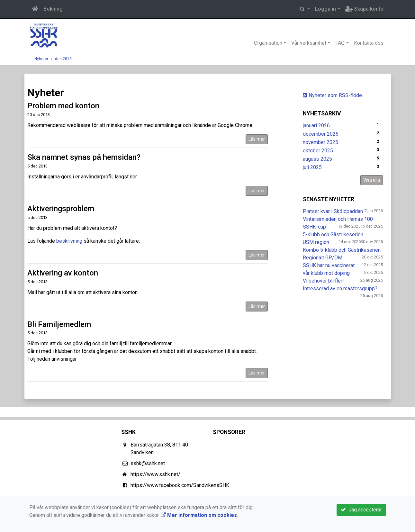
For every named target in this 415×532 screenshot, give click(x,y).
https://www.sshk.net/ (155, 474)
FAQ (340, 43)
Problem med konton (63, 106)
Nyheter (41, 59)
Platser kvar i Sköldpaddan (333, 211)
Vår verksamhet (309, 43)
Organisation (268, 43)
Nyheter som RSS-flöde (332, 95)
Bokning (53, 9)
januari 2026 (316, 126)
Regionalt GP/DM (323, 258)
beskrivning (69, 241)
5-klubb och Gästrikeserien (333, 234)
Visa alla (372, 180)
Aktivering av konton (63, 273)
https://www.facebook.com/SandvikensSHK (180, 485)
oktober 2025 (318, 151)
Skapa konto (364, 9)
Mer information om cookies (199, 515)
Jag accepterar (361, 510)
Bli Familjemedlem (59, 324)
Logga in (325, 9)
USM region (316, 242)
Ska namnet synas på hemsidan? (84, 157)
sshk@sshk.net (148, 463)
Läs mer (257, 139)
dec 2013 (63, 59)
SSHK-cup (314, 227)
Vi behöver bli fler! (323, 281)
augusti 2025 (317, 159)
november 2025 (320, 142)
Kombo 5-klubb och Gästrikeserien (342, 250)
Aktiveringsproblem (61, 209)
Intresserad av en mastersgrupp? (340, 289)
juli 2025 (312, 167)
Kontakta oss (369, 43)
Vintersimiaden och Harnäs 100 (338, 219)
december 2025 (321, 134)
